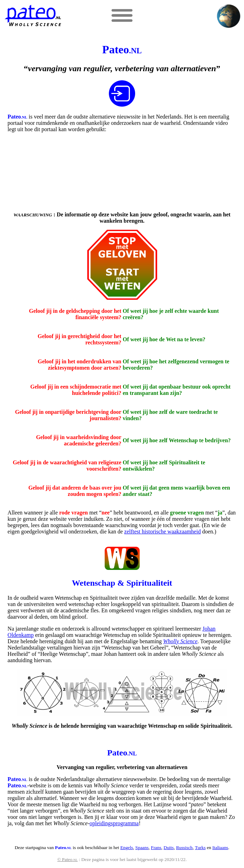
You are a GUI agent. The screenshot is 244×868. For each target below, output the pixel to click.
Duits (169, 847)
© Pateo (68, 859)
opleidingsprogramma (114, 823)
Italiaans (220, 847)
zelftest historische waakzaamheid (163, 531)
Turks (200, 847)
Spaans (142, 847)
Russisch (184, 847)
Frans (156, 847)
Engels (127, 847)
